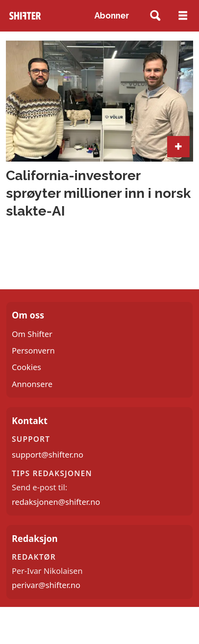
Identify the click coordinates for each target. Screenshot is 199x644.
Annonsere (32, 384)
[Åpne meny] (183, 16)
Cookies (27, 367)
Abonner (112, 16)
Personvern (33, 350)
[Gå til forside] (25, 16)
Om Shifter (32, 334)
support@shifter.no (48, 454)
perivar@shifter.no (46, 585)
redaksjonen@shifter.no (56, 502)
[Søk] (155, 16)
